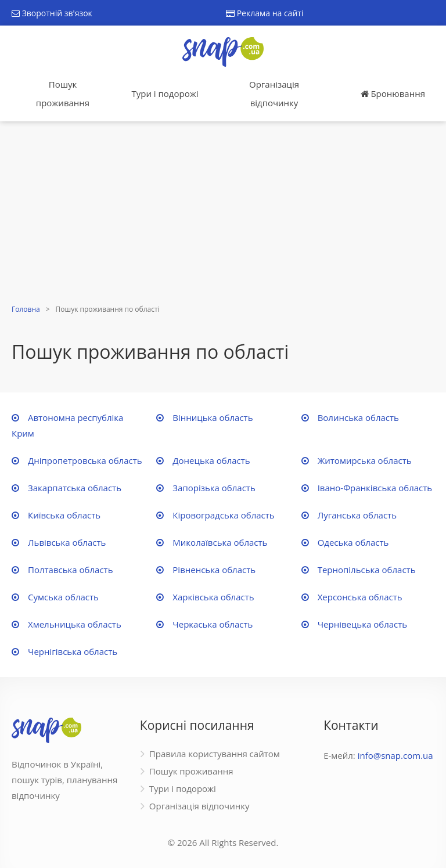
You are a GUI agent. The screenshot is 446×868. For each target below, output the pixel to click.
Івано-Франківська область (375, 488)
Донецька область (211, 460)
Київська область (64, 515)
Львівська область (67, 542)
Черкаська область (213, 624)
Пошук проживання (63, 93)
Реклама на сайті (265, 13)
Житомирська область (365, 460)
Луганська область (357, 515)
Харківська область (213, 597)
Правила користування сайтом (215, 754)
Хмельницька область (75, 624)
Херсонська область (360, 597)
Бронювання (393, 93)
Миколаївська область (220, 542)
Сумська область (63, 597)
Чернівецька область (363, 624)
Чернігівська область (73, 651)
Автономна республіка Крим (67, 425)
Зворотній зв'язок (52, 13)
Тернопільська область (367, 570)
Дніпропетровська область (85, 460)
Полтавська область (71, 570)
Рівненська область (214, 570)
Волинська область (358, 417)
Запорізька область (214, 488)
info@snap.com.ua (395, 755)
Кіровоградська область (223, 515)
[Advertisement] (223, 214)
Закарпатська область (75, 488)
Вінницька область (213, 417)
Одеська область (353, 542)
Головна (26, 309)
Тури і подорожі (165, 93)
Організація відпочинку (274, 93)
